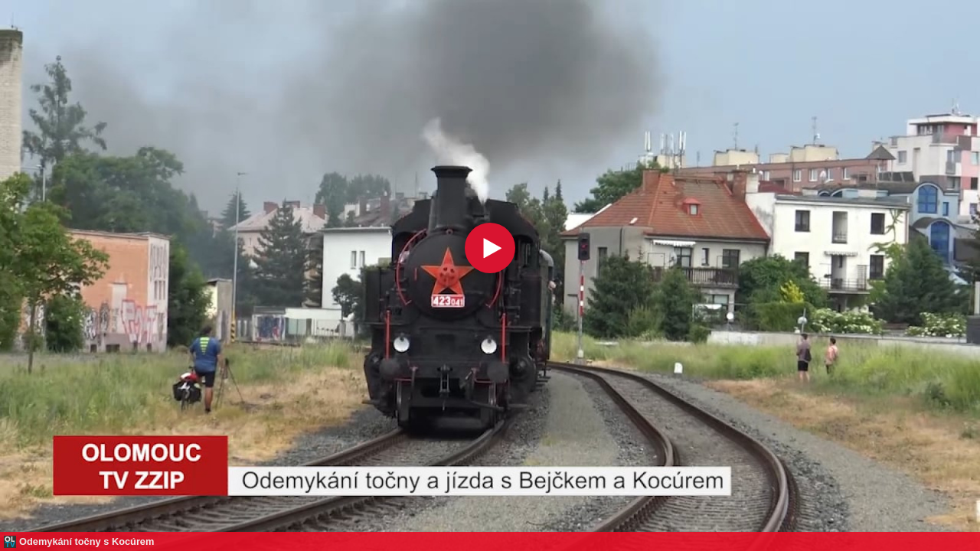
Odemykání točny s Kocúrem (87, 541)
